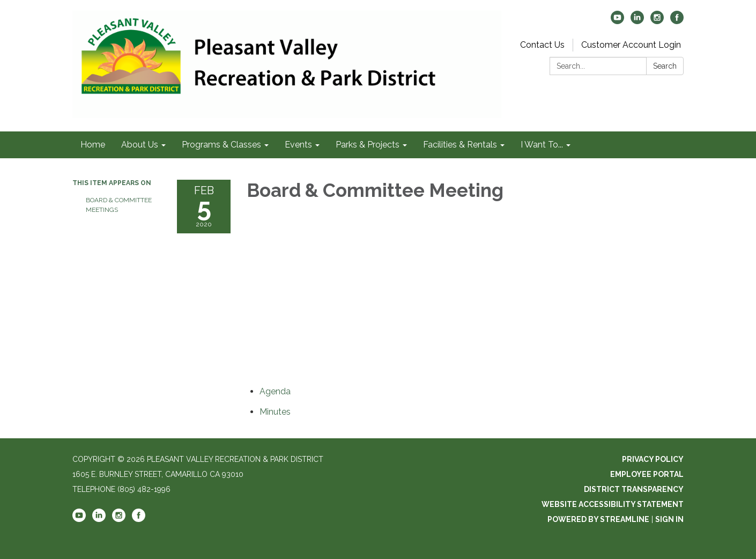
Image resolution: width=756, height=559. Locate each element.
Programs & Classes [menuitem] (221, 145)
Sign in (669, 519)
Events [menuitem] (298, 145)
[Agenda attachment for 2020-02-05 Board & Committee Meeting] (275, 391)
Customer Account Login (631, 45)
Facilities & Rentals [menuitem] (460, 145)
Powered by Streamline (598, 519)
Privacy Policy (653, 459)
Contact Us (542, 45)
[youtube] (617, 21)
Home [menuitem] (93, 145)
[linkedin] (637, 21)
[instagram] (657, 21)
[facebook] (677, 21)
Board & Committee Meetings (119, 205)
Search (665, 66)
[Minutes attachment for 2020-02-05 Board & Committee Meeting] (275, 412)
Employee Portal (647, 474)
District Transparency (634, 489)
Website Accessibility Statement (613, 504)
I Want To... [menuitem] (542, 145)
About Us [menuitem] (140, 145)
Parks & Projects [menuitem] (368, 145)
